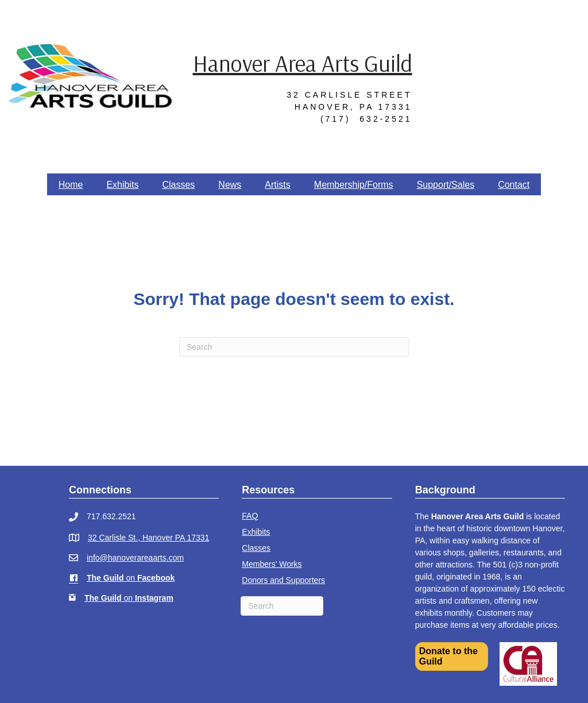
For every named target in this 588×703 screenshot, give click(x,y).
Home (71, 185)
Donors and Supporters (283, 580)
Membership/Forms (354, 185)
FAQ (250, 516)
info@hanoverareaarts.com (135, 558)
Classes (178, 185)
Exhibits (122, 185)
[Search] (294, 347)
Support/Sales (446, 185)
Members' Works (272, 564)
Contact (514, 185)
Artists (277, 185)
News (230, 185)
